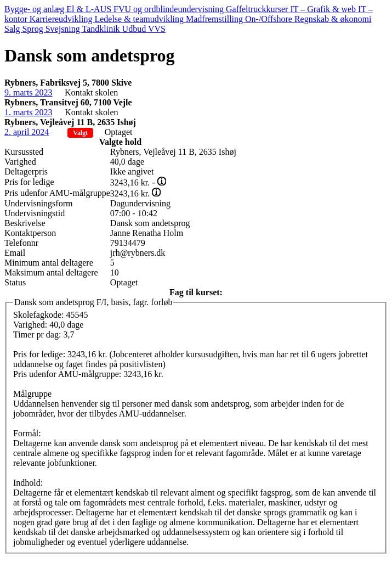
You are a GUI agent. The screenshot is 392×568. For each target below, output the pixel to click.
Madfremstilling (215, 19)
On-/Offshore (270, 19)
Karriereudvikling (62, 19)
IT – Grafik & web (324, 9)
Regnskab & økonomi (333, 19)
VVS (157, 29)
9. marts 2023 (29, 92)
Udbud (135, 29)
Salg (13, 29)
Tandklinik (102, 29)
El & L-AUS (90, 9)
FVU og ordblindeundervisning (170, 9)
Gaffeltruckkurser (258, 9)
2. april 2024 (27, 132)
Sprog (33, 29)
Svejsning (64, 29)
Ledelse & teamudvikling (140, 19)
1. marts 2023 (29, 112)
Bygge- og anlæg (35, 9)
